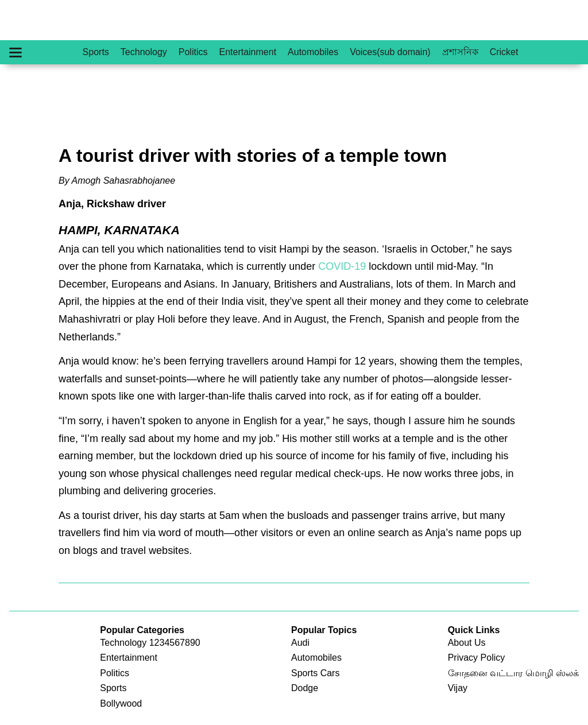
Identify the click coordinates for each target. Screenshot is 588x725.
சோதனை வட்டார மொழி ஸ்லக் (513, 673)
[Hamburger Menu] (16, 53)
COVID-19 (342, 266)
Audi (300, 643)
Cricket (504, 52)
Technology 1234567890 (150, 643)
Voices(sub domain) (390, 52)
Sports (96, 52)
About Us (467, 643)
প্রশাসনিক (460, 52)
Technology (144, 52)
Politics (193, 52)
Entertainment (247, 52)
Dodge (305, 688)
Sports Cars (315, 673)
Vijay (458, 688)
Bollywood (121, 703)
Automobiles (313, 52)
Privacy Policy (477, 658)
